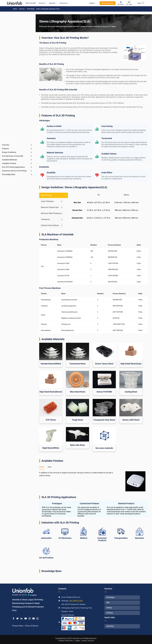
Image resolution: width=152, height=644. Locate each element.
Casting (109, 608)
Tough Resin (78, 420)
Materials (53, 3)
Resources (64, 3)
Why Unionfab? (31, 3)
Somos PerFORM (104, 392)
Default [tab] (42, 467)
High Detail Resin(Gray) (131, 364)
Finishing (110, 613)
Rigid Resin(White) (51, 448)
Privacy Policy (18, 626)
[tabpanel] (94, 481)
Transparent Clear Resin (104, 420)
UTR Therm (51, 420)
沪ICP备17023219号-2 (66, 641)
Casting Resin (131, 392)
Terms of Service (32, 626)
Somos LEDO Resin (131, 420)
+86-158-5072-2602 (76, 601)
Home (15, 9)
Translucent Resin (78, 364)
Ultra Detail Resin (78, 392)
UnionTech (110, 626)
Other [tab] (50, 467)
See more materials (104, 448)
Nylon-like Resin (78, 445)
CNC (108, 603)
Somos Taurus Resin (104, 364)
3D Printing (30, 9)
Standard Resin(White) (51, 364)
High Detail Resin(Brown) (51, 392)
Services (42, 3)
